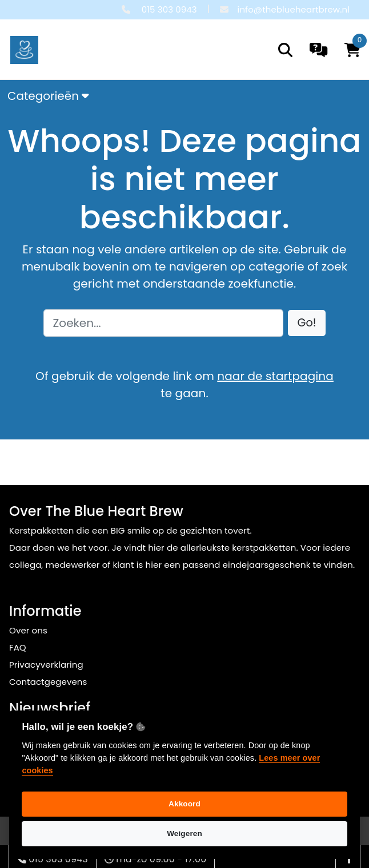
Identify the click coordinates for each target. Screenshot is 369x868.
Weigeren (185, 833)
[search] (285, 50)
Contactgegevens (48, 682)
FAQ (18, 647)
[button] (307, 323)
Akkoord (185, 804)
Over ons (28, 630)
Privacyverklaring (46, 665)
